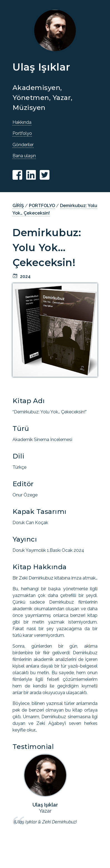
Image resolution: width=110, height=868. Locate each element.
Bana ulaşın (24, 156)
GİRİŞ (18, 206)
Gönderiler (23, 145)
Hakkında (22, 122)
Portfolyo (22, 133)
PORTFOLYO (42, 206)
